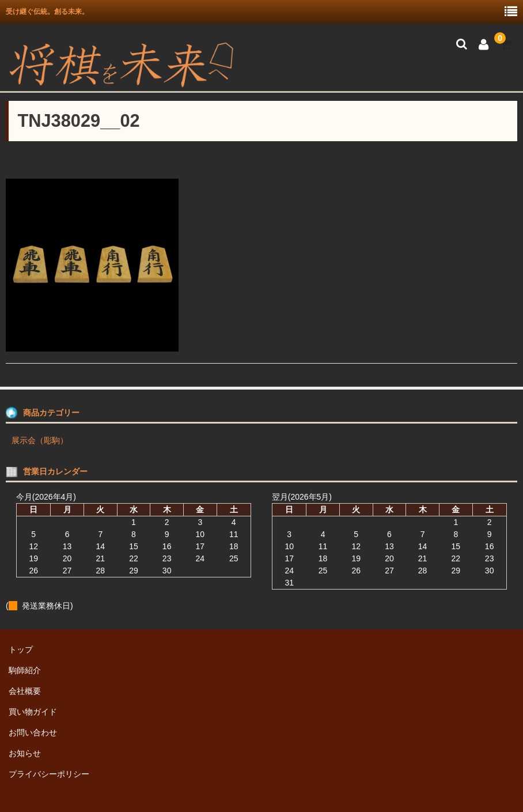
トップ (21, 649)
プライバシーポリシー (49, 774)
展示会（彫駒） (40, 440)
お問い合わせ (33, 732)
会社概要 (25, 691)
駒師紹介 (25, 670)
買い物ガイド (33, 712)
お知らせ (25, 753)
